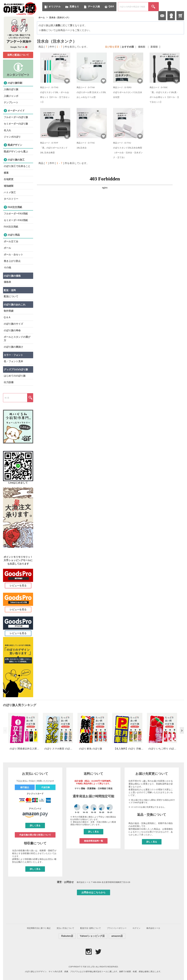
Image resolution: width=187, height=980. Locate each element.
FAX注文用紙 (11, 227)
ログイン (136, 928)
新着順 (154, 47)
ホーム (42, 17)
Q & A (7, 317)
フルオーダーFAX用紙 (16, 214)
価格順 (142, 47)
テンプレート (11, 102)
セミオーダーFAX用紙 (16, 220)
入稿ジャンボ (11, 96)
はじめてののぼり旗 (15, 376)
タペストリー (11, 199)
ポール (7, 248)
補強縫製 (9, 186)
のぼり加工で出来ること (17, 166)
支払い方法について (65, 928)
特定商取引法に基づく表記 (39, 928)
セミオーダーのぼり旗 (16, 124)
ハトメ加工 (10, 192)
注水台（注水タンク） (60, 17)
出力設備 (9, 382)
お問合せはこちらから (93, 892)
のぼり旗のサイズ (13, 324)
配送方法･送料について (91, 928)
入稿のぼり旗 (11, 89)
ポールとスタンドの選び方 (17, 339)
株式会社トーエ (153, 928)
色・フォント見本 (13, 361)
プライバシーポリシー (117, 928)
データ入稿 (94, 7)
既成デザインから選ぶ (16, 152)
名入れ (7, 130)
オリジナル (55, 7)
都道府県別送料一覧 (93, 841)
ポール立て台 (11, 241)
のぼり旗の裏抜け (13, 347)
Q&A (111, 6)
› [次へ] (182, 730)
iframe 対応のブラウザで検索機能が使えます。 (105, 221)
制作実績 (9, 311)
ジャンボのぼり (12, 137)
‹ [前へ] (5, 730)
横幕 (6, 173)
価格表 (7, 282)
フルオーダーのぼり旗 (16, 117)
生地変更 (9, 179)
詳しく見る (35, 826)
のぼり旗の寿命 (12, 330)
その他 (7, 268)
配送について (11, 296)
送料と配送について (18, 55)
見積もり (74, 7)
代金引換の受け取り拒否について (35, 835)
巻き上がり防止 (12, 261)
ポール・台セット (13, 255)
